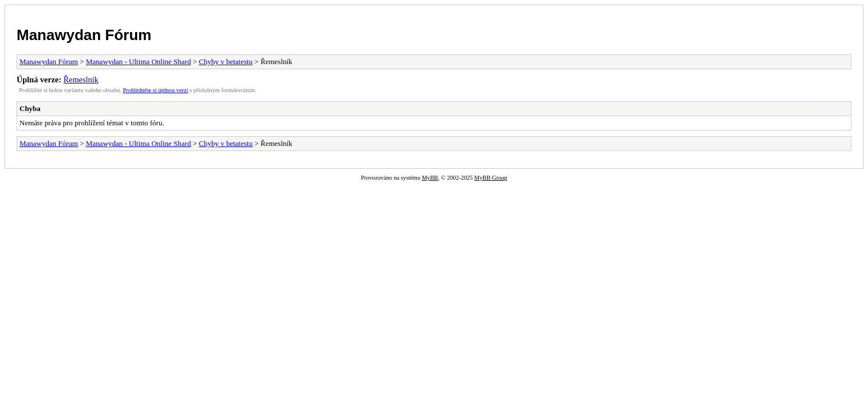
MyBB (430, 178)
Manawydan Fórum (84, 35)
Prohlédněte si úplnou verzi (156, 90)
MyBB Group (490, 178)
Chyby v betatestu (226, 62)
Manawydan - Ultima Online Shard (138, 62)
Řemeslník (81, 80)
